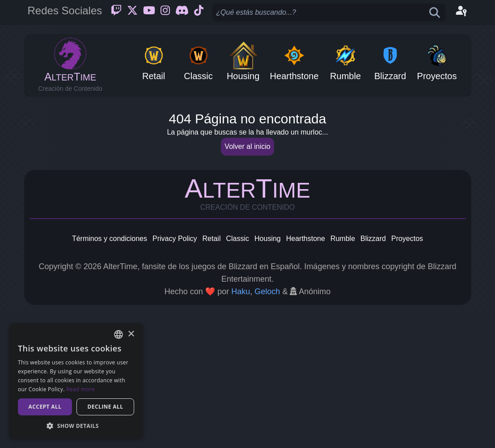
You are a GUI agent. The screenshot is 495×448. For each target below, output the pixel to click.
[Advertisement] (248, 168)
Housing (268, 373)
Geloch (267, 426)
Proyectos (407, 373)
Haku (241, 426)
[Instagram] (165, 13)
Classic (237, 373)
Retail (212, 373)
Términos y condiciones (110, 373)
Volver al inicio (247, 281)
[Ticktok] (199, 13)
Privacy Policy (175, 373)
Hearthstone (306, 373)
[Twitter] (132, 13)
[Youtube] (149, 13)
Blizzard (373, 373)
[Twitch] (116, 13)
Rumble (343, 373)
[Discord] (182, 13)
